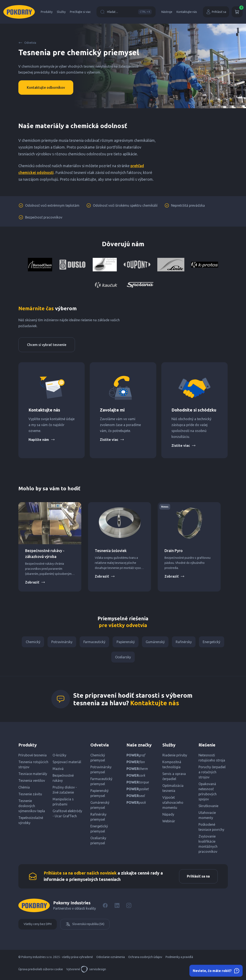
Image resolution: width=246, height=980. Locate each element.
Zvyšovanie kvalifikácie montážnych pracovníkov (208, 846)
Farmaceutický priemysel (101, 783)
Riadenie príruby (175, 757)
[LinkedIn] (117, 908)
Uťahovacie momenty (207, 817)
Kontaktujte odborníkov (46, 87)
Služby (61, 12)
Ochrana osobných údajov (145, 959)
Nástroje (167, 12)
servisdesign (93, 972)
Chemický (31, 642)
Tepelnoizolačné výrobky (31, 822)
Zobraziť (35, 582)
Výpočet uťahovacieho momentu (173, 804)
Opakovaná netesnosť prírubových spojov (208, 793)
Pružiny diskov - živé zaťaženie (65, 791)
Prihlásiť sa (216, 12)
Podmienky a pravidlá (179, 959)
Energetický (214, 642)
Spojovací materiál (67, 764)
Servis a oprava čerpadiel (174, 778)
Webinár (169, 823)
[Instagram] (129, 908)
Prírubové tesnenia (33, 757)
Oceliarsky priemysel (98, 842)
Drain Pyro (174, 551)
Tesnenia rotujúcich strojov (33, 766)
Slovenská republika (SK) (85, 927)
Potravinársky (60, 642)
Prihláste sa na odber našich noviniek (80, 875)
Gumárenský (156, 642)
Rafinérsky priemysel (98, 819)
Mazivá (58, 770)
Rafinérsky (185, 642)
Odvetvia (27, 43)
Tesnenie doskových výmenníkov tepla (32, 808)
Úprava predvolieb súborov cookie (41, 972)
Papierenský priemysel (99, 795)
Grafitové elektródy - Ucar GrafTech (67, 815)
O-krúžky (59, 757)
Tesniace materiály (33, 775)
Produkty (47, 12)
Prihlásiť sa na (198, 878)
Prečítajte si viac (80, 12)
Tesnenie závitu (30, 796)
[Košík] (237, 12)
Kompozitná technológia (172, 766)
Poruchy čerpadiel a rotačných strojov (212, 774)
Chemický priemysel (98, 759)
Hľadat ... (126, 12)
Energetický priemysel (99, 830)
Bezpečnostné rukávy (63, 780)
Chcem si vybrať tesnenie (47, 345)
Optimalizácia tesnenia (173, 790)
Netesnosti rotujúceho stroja (212, 759)
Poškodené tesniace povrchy (211, 829)
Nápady (168, 816)
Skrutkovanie (208, 808)
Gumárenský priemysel (100, 807)
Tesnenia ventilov (32, 782)
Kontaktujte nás (187, 12)
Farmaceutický (94, 642)
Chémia (24, 789)
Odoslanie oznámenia (111, 959)
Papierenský (126, 642)
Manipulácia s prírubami (63, 803)
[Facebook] (105, 908)
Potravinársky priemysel (101, 771)
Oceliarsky (123, 658)
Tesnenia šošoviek (111, 551)
